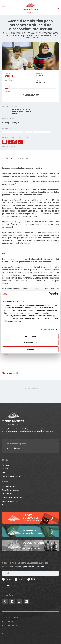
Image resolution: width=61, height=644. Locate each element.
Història (8, 158)
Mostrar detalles (48, 330)
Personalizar (31, 343)
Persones (6, 465)
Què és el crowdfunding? (11, 501)
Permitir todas (30, 336)
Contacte (17, 448)
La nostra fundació (9, 486)
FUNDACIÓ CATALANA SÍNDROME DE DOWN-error (22, 112)
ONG (4, 472)
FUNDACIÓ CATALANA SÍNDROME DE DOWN (31, 95)
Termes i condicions (10, 617)
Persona (9, 579)
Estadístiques (7, 494)
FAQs (9, 448)
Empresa (22, 579)
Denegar (30, 349)
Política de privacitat (10, 621)
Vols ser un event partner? (11, 476)
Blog (4, 505)
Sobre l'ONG (23, 158)
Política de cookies (9, 625)
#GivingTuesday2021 (12, 123)
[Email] (30, 573)
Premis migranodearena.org (12, 498)
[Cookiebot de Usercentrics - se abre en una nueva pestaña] (49, 294)
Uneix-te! (11, 585)
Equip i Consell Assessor (11, 490)
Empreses (6, 469)
